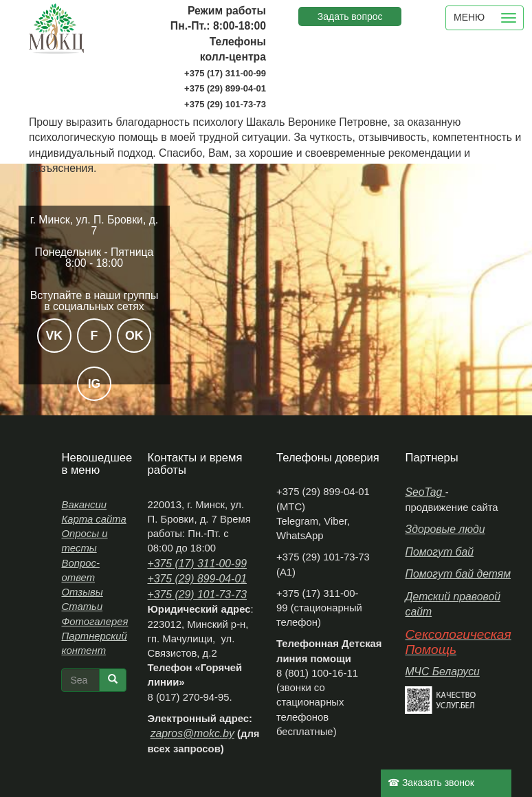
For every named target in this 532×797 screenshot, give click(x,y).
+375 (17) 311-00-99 (197, 564)
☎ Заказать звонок (431, 783)
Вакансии (84, 505)
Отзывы (82, 592)
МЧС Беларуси (442, 672)
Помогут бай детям (458, 574)
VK (54, 336)
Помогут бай (439, 552)
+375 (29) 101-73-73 (197, 594)
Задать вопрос (350, 17)
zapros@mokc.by (192, 733)
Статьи (82, 607)
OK (134, 336)
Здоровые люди (445, 529)
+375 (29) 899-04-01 (197, 579)
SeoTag (425, 492)
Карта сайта (93, 519)
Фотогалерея (95, 622)
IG (95, 384)
